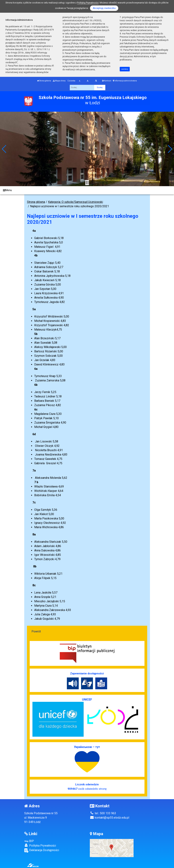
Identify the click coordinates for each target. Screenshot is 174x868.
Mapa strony (59, 81)
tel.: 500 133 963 (103, 813)
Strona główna (44, 81)
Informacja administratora (125, 81)
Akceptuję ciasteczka (104, 8)
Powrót (36, 631)
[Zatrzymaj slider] (87, 183)
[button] (4, 149)
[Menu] (87, 190)
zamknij (125, 69)
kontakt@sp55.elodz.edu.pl (110, 818)
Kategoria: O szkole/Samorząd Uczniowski (76, 202)
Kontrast (107, 81)
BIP (29, 841)
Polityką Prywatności (88, 3)
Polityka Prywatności (40, 845)
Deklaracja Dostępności (42, 850)
